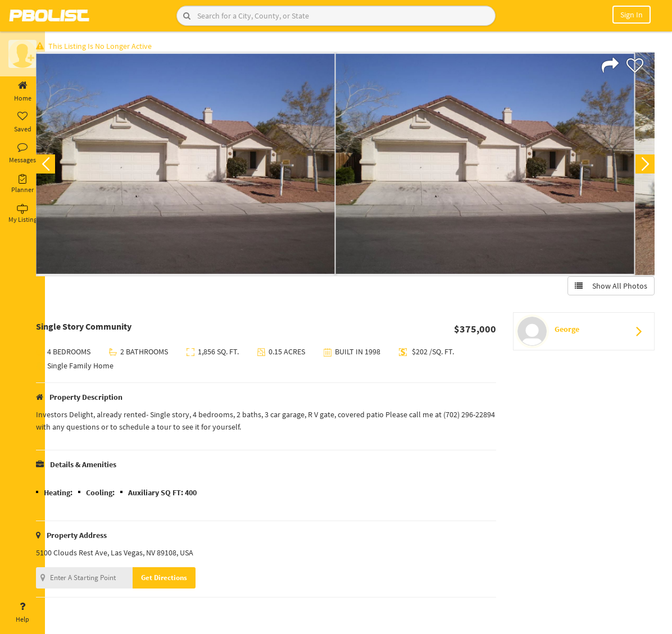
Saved (22, 122)
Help (22, 613)
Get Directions (181, 580)
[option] (203, 166)
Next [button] (643, 166)
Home (22, 92)
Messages (22, 153)
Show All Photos (609, 288)
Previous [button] (63, 166)
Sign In (632, 15)
